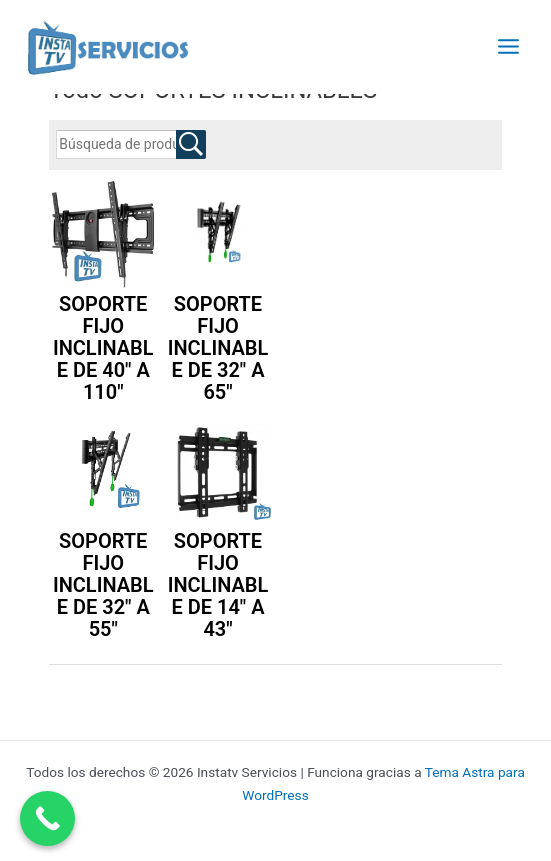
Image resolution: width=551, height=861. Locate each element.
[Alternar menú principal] (509, 46)
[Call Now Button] (47, 818)
